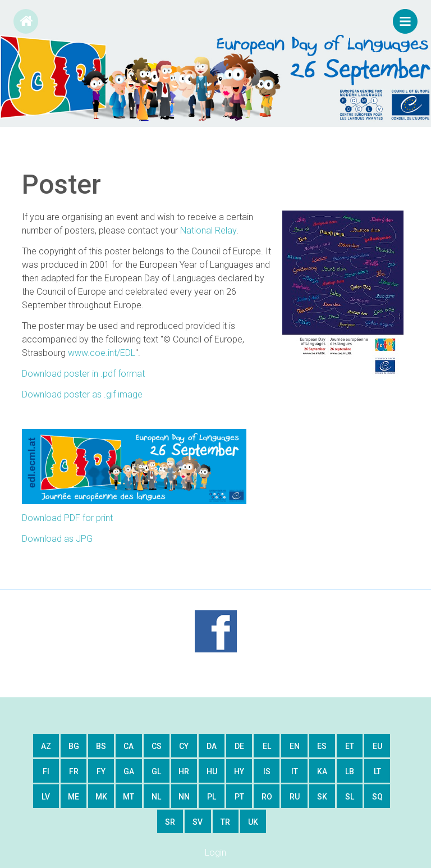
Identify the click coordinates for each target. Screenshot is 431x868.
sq (377, 797)
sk (322, 797)
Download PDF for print (67, 518)
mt (129, 797)
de (239, 746)
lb (350, 771)
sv (198, 822)
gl (156, 771)
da (212, 746)
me (74, 797)
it (295, 771)
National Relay (208, 230)
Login (215, 853)
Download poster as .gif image (82, 394)
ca (129, 746)
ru (295, 797)
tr (225, 822)
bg (74, 746)
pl (212, 797)
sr (170, 822)
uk (253, 822)
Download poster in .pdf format (83, 374)
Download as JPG (57, 539)
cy (184, 746)
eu (377, 746)
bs (101, 746)
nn (184, 797)
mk (101, 797)
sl (350, 797)
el (267, 746)
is (267, 771)
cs (157, 746)
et (350, 746)
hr (184, 771)
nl (156, 797)
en (295, 746)
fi (46, 771)
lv (46, 797)
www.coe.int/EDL (102, 353)
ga (129, 771)
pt (239, 797)
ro (267, 797)
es (322, 746)
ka (322, 771)
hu (212, 771)
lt (377, 771)
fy (101, 771)
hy (239, 771)
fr (74, 771)
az (46, 746)
